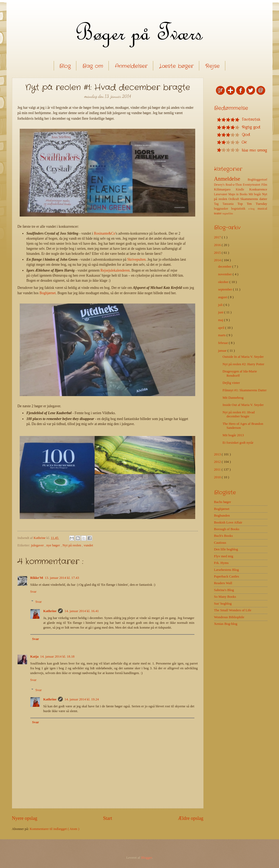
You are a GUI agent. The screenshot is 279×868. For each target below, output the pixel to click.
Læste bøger (176, 66)
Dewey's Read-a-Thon (229, 185)
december (225, 267)
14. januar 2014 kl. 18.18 (57, 657)
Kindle (242, 190)
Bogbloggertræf (257, 180)
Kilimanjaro (225, 189)
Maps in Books (239, 194)
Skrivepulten (136, 259)
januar (223, 351)
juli (221, 305)
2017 (218, 237)
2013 (218, 454)
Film (264, 185)
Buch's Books (224, 536)
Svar (34, 592)
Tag (218, 204)
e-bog (253, 209)
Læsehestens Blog (226, 570)
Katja (34, 657)
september (226, 289)
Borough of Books (227, 529)
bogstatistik (240, 209)
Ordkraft (234, 199)
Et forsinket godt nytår (238, 443)
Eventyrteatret (252, 185)
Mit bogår (255, 194)
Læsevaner (221, 194)
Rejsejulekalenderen (115, 270)
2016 (218, 245)
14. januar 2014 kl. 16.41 (82, 611)
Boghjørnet (47, 293)
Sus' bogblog (223, 604)
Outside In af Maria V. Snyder (243, 357)
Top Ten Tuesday (252, 204)
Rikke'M (37, 578)
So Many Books (225, 597)
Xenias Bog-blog (226, 624)
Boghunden (222, 516)
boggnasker (223, 209)
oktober (224, 282)
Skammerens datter (254, 199)
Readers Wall (223, 583)
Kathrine (50, 611)
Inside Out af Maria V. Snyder (243, 405)
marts (222, 335)
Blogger (146, 858)
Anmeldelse (231, 179)
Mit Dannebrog (233, 398)
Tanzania (230, 204)
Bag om (93, 66)
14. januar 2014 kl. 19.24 (82, 699)
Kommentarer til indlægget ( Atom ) (55, 829)
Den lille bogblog (226, 549)
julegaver (38, 545)
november (225, 274)
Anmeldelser (131, 66)
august (223, 297)
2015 (218, 253)
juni (221, 312)
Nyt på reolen (72, 545)
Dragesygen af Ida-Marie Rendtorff (240, 373)
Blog (65, 66)
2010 (218, 477)
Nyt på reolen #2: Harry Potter (243, 364)
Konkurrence (258, 189)
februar (223, 343)
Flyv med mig (224, 556)
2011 (218, 470)
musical (262, 209)
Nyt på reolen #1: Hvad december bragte (239, 414)
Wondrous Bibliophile (229, 617)
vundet (88, 545)
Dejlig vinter (231, 383)
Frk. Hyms (221, 563)
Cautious (220, 543)
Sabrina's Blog (224, 590)
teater (218, 213)
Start (107, 818)
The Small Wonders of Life (233, 610)
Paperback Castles (227, 576)
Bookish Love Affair (228, 522)
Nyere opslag (25, 818)
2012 (218, 462)
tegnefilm (228, 213)
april (222, 328)
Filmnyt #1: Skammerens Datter (245, 390)
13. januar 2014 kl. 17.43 (62, 578)
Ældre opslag (191, 818)
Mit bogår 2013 (233, 435)
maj (221, 320)
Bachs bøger (223, 502)
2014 (218, 260)
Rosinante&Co (105, 233)
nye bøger (53, 545)
